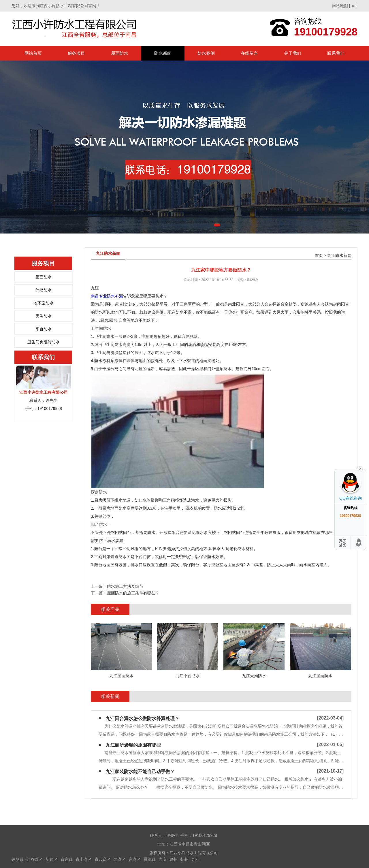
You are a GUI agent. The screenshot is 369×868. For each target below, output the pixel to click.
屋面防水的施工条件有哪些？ (133, 593)
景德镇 (150, 859)
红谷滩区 (35, 859)
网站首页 (33, 53)
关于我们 (293, 53)
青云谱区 (103, 859)
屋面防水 (120, 53)
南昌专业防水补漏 (107, 296)
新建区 (52, 859)
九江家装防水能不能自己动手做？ (140, 772)
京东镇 (67, 859)
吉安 (163, 859)
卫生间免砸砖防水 (44, 342)
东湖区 (135, 859)
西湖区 (120, 859)
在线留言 (249, 53)
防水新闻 (163, 53)
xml (354, 6)
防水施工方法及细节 (125, 586)
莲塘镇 (18, 859)
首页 (319, 256)
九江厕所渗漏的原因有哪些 (133, 745)
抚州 (184, 859)
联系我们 (336, 53)
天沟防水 (44, 316)
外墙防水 (44, 290)
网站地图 (340, 6)
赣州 (174, 859)
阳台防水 (44, 329)
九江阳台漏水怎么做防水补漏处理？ (142, 719)
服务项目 (76, 53)
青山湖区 (84, 859)
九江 (195, 859)
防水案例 (206, 53)
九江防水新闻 (339, 256)
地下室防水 (44, 303)
